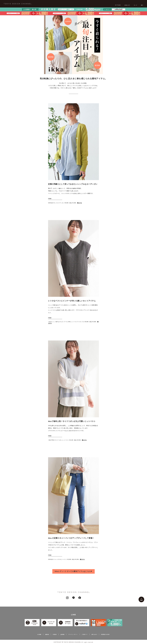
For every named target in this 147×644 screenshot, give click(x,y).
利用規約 (55, 634)
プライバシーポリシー (73, 634)
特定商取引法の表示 (105, 634)
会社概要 (39, 634)
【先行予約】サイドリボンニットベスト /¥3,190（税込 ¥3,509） (68, 440)
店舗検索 (47, 634)
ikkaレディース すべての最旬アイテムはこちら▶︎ (74, 571)
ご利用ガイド (85, 634)
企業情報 (62, 634)
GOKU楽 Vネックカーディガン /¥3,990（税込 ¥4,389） (65, 203)
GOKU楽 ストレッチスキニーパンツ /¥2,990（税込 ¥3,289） (67, 559)
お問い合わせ (94, 634)
